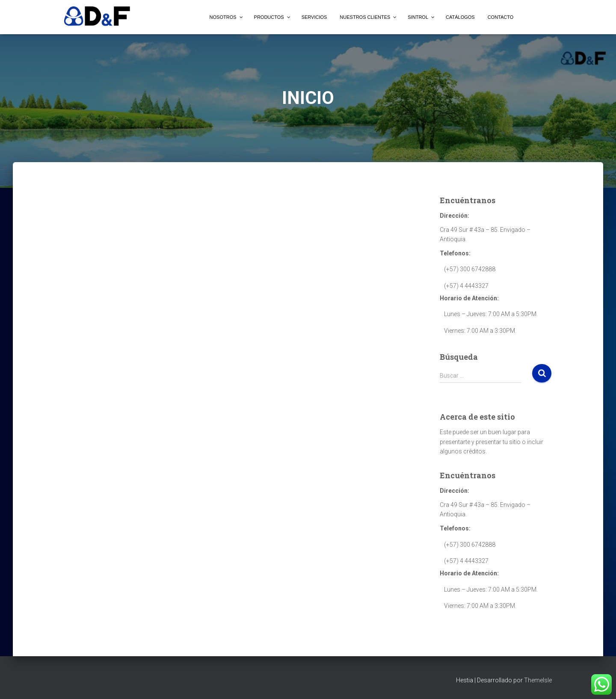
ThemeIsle (538, 680)
